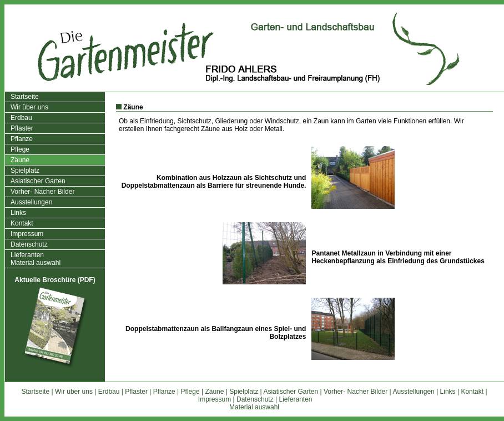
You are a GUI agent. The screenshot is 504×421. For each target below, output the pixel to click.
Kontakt (22, 223)
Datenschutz (29, 244)
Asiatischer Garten (38, 181)
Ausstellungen (31, 202)
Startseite (25, 97)
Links (18, 213)
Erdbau (21, 118)
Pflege (20, 149)
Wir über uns (29, 107)
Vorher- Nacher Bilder (42, 192)
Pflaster (22, 128)
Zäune (20, 160)
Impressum (27, 234)
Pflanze (22, 139)
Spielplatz (25, 171)
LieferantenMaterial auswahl (36, 259)
